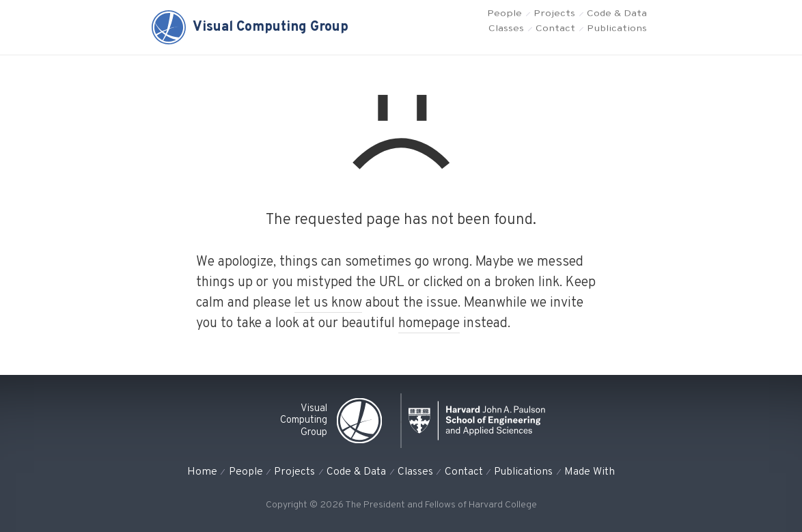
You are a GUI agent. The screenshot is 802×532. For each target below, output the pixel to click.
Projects (554, 17)
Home (202, 472)
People (504, 17)
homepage (429, 324)
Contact (555, 38)
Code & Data (617, 17)
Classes (506, 38)
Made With (590, 472)
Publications (617, 38)
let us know (328, 303)
